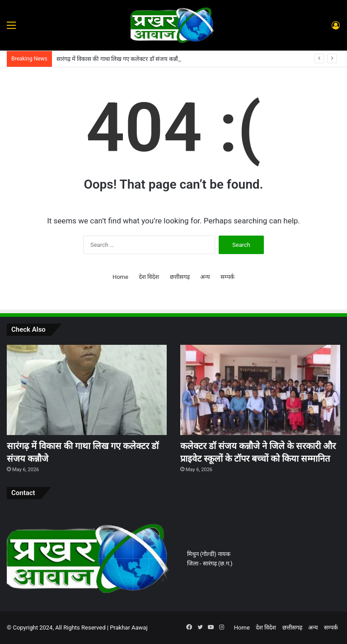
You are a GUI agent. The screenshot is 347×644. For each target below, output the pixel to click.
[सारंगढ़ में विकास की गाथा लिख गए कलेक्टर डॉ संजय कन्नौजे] (87, 390)
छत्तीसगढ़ (180, 277)
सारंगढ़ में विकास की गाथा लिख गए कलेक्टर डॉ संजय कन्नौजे (120, 59)
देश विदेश (149, 277)
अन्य (205, 277)
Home (120, 277)
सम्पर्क (227, 277)
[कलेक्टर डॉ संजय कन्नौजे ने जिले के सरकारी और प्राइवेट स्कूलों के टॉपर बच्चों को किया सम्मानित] (260, 390)
